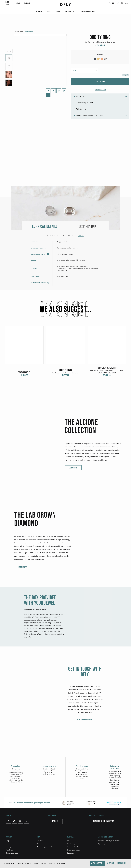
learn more (73, 495)
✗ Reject (111, 863)
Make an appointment (85, 747)
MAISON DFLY (7, 3)
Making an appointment (44, 856)
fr (110, 3)
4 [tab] (41, 83)
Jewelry (39, 12)
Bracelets (9, 853)
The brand (40, 849)
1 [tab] (38, 83)
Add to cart (100, 82)
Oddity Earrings (65, 398)
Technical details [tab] (44, 254)
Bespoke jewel (70, 12)
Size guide (126, 75)
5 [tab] (42, 83)
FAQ (69, 849)
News (18, 3)
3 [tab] (40, 83)
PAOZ (49, 12)
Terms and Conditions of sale (77, 856)
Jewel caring (71, 853)
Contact (27, 3)
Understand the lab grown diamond (109, 849)
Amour (58, 12)
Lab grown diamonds (88, 12)
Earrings (9, 856)
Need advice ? (100, 89)
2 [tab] (39, 83)
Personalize (122, 863)
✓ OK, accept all (97, 863)
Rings (8, 849)
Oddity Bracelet (24, 400)
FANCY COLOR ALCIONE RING (107, 395)
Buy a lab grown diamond (106, 853)
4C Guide (81, 264)
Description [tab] (87, 254)
